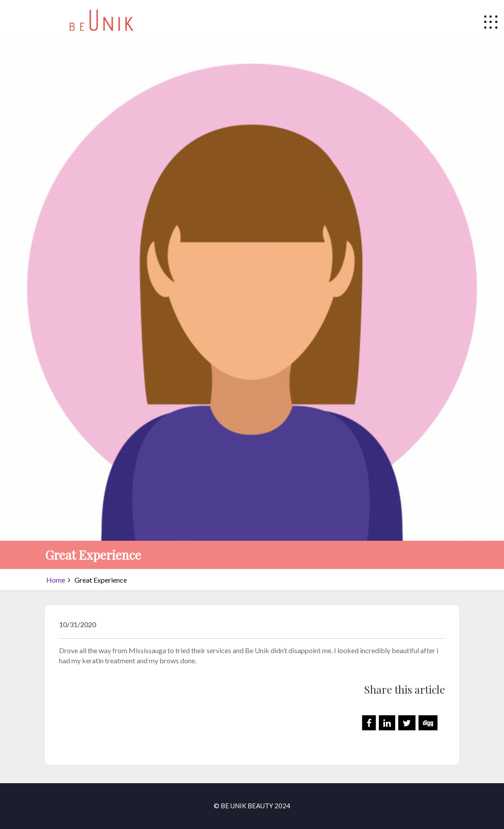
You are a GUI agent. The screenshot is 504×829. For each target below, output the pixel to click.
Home (56, 580)
